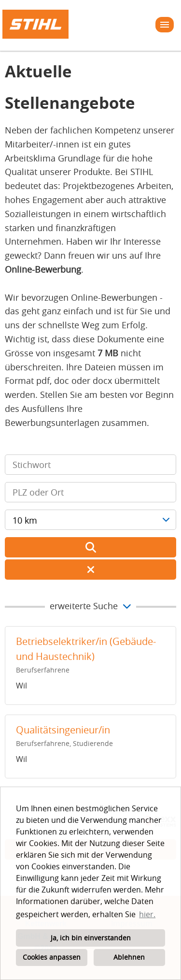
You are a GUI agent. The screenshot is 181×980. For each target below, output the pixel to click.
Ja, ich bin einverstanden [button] (91, 938)
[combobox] (90, 520)
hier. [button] (147, 914)
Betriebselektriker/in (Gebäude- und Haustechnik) (86, 649)
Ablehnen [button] (129, 957)
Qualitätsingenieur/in (63, 730)
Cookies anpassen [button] (52, 957)
